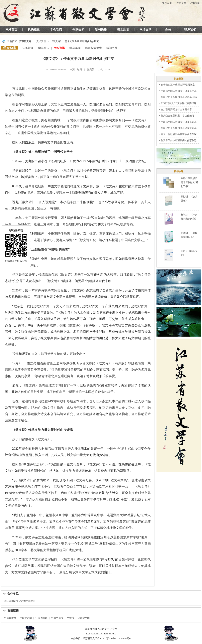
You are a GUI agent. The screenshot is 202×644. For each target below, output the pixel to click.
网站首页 (11, 30)
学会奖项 (75, 48)
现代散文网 (84, 618)
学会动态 (56, 30)
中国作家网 (10, 618)
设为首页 (181, 3)
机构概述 (34, 30)
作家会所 (78, 30)
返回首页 (167, 3)
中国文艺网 (26, 618)
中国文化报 (57, 618)
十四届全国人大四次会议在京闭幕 (179, 91)
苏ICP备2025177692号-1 (119, 638)
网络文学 (146, 30)
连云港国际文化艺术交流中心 (20, 601)
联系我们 (195, 3)
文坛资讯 (41, 41)
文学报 (70, 618)
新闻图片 (112, 48)
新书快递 (101, 30)
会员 (168, 30)
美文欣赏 (123, 30)
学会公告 (44, 48)
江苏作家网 (42, 618)
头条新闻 (28, 48)
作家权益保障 (93, 48)
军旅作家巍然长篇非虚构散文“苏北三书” (190, 182)
